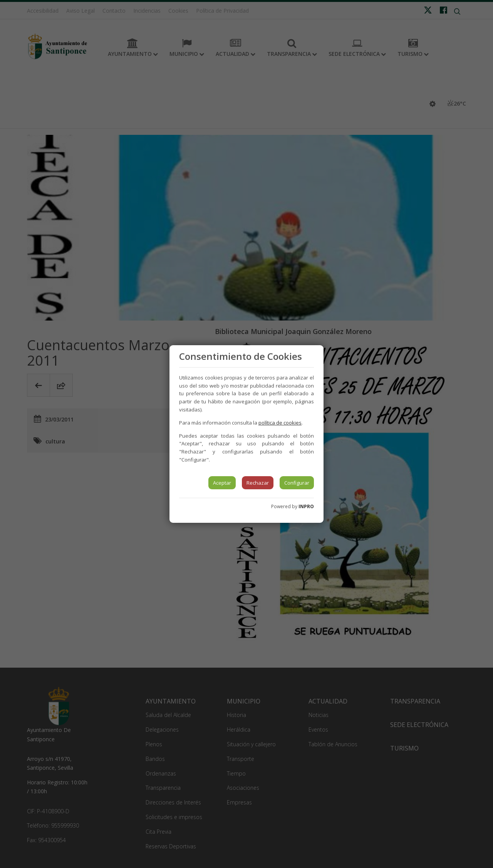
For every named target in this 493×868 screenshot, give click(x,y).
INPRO (306, 506)
